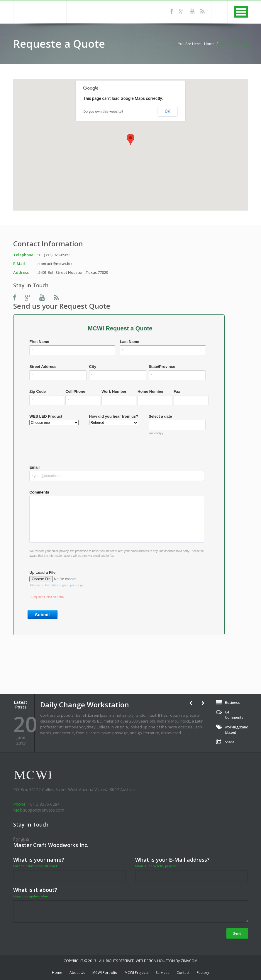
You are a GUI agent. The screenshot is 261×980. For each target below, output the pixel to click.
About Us (77, 973)
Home (209, 44)
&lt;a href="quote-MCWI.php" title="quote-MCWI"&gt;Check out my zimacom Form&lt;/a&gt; (131, 496)
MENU (241, 12)
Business (232, 702)
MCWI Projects (137, 973)
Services (162, 973)
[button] (130, 139)
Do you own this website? (104, 112)
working (232, 727)
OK (167, 111)
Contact (183, 973)
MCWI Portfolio (105, 973)
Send (237, 933)
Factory (203, 973)
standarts (247, 727)
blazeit (231, 732)
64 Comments (234, 715)
